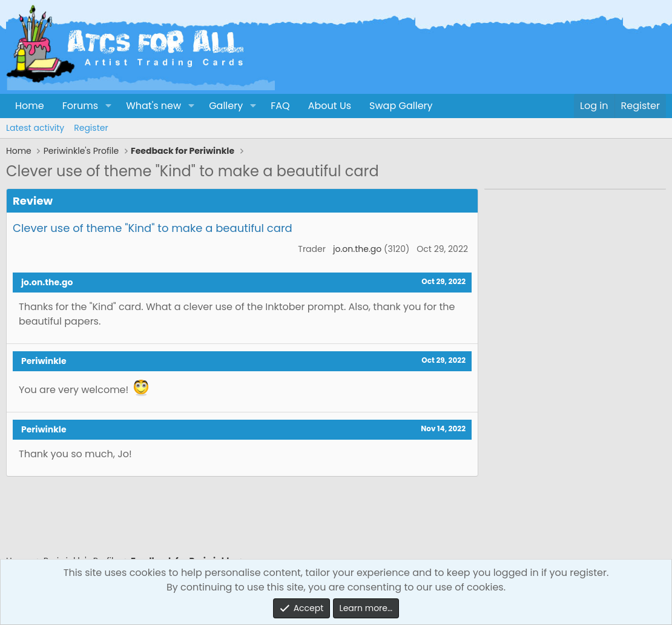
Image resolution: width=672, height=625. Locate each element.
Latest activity (35, 128)
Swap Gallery (401, 106)
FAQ (280, 106)
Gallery (226, 106)
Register (91, 128)
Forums (80, 106)
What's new (153, 106)
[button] (108, 106)
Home (30, 106)
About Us (330, 106)
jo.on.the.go (357, 249)
